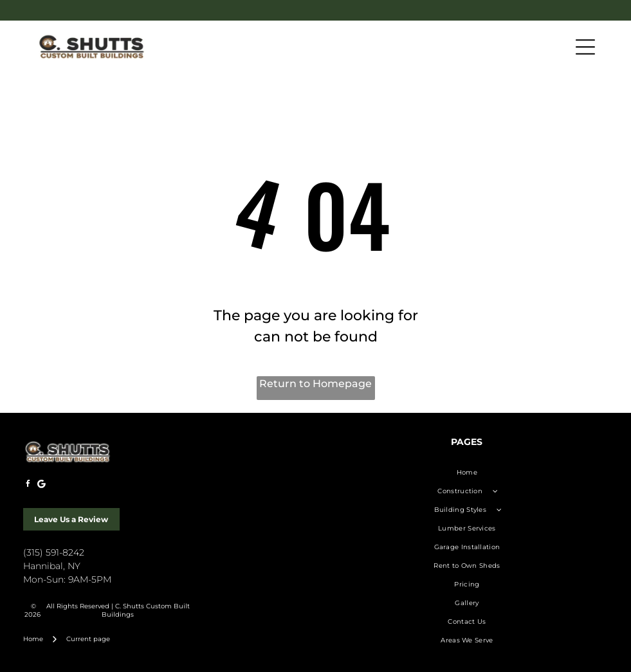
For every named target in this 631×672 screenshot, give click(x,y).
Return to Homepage (315, 384)
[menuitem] (467, 472)
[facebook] (28, 486)
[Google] (42, 486)
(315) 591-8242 (54, 552)
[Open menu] (585, 47)
